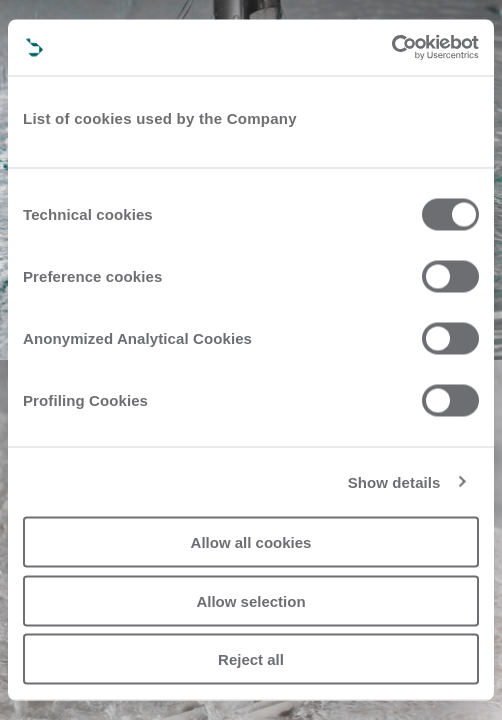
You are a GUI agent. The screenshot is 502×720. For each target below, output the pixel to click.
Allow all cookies (251, 542)
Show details (394, 481)
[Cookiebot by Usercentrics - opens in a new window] (391, 48)
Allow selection (250, 600)
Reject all (251, 659)
